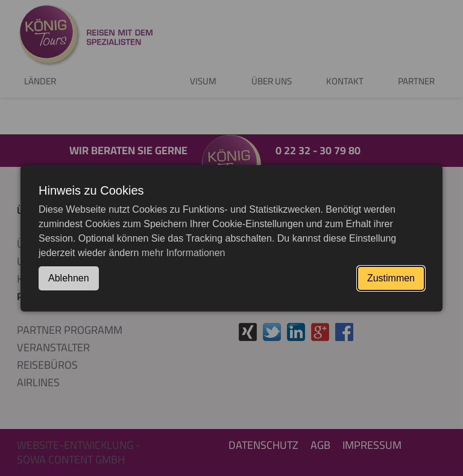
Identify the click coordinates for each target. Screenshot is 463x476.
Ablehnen (69, 278)
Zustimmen (391, 278)
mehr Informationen (184, 253)
